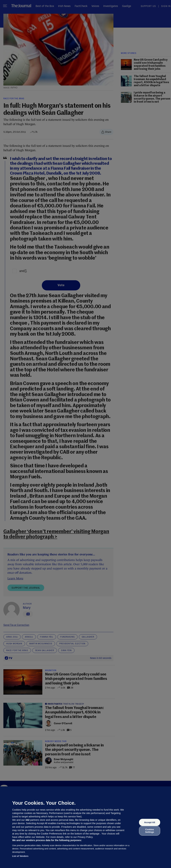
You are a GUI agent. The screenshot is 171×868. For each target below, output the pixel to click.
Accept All (149, 822)
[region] (85, 827)
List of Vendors (20, 856)
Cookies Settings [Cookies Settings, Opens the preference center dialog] (150, 831)
